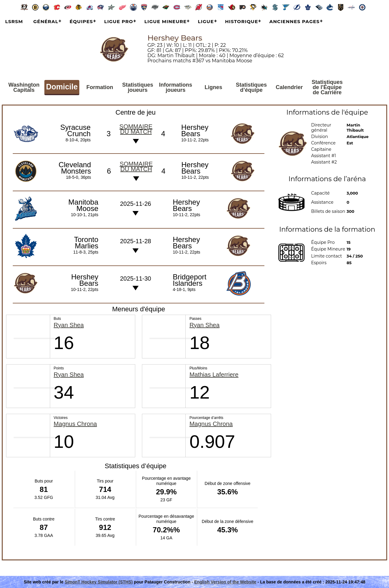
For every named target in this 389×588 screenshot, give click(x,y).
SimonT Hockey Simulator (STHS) (99, 582)
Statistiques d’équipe (251, 87)
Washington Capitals (24, 87)
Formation (100, 87)
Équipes (81, 21)
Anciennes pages (294, 21)
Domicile (62, 87)
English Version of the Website (225, 582)
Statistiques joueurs (138, 87)
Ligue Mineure (165, 21)
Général (46, 21)
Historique (242, 21)
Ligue (206, 21)
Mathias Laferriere (214, 375)
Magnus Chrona (75, 424)
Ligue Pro (119, 21)
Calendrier (289, 87)
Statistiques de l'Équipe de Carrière (327, 87)
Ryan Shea (69, 325)
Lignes (213, 87)
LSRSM (14, 21)
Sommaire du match (136, 129)
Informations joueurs (176, 87)
